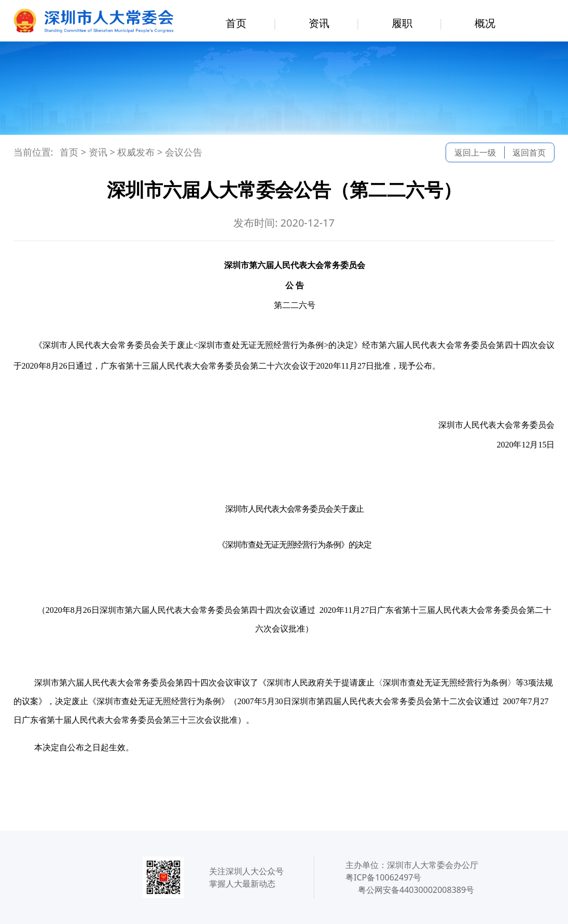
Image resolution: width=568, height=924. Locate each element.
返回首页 (529, 152)
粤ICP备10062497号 (383, 877)
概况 (485, 23)
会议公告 (184, 152)
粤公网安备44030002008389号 (416, 890)
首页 (236, 23)
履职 (402, 23)
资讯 (319, 23)
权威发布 (136, 152)
